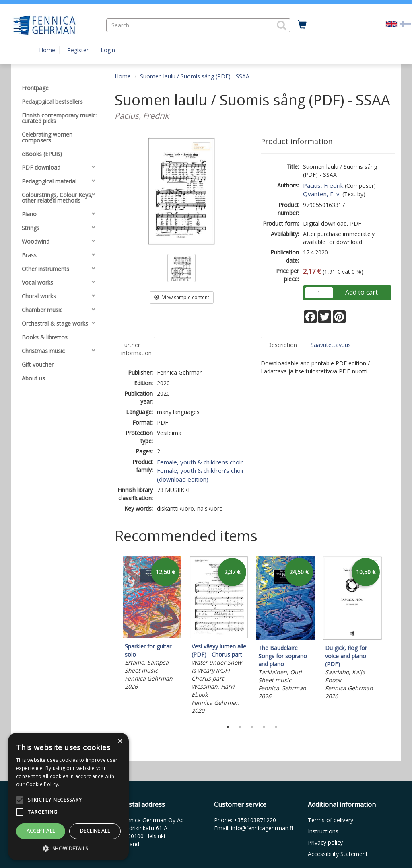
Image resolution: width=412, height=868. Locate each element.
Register (78, 50)
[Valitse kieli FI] (405, 23)
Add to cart (362, 292)
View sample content (182, 297)
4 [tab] (264, 727)
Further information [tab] (136, 349)
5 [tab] (276, 727)
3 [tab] (252, 727)
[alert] (68, 796)
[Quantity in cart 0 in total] (302, 25)
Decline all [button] (95, 831)
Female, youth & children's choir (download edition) (201, 475)
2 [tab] (240, 727)
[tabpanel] (152, 624)
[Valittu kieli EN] (391, 23)
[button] (282, 25)
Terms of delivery (331, 820)
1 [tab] (228, 727)
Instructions (323, 831)
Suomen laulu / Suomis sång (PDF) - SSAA (195, 76)
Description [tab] (282, 345)
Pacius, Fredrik (323, 185)
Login (108, 50)
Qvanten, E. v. (322, 194)
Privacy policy (325, 842)
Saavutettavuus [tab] (331, 345)
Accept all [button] (41, 831)
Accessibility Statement (338, 854)
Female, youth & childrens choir (200, 462)
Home (47, 50)
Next (391, 636)
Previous (113, 636)
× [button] (120, 742)
